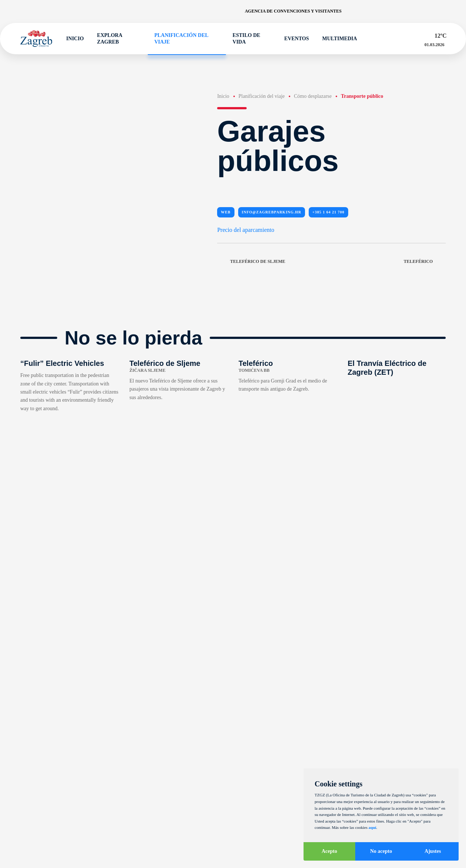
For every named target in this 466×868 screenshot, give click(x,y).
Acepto (329, 851)
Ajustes (433, 851)
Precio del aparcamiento (246, 230)
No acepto (381, 851)
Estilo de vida (243, 38)
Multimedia (336, 39)
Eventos (293, 39)
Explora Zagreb (106, 38)
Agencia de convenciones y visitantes (293, 11)
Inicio (71, 39)
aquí (372, 827)
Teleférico (425, 262)
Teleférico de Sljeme (251, 262)
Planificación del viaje (178, 38)
